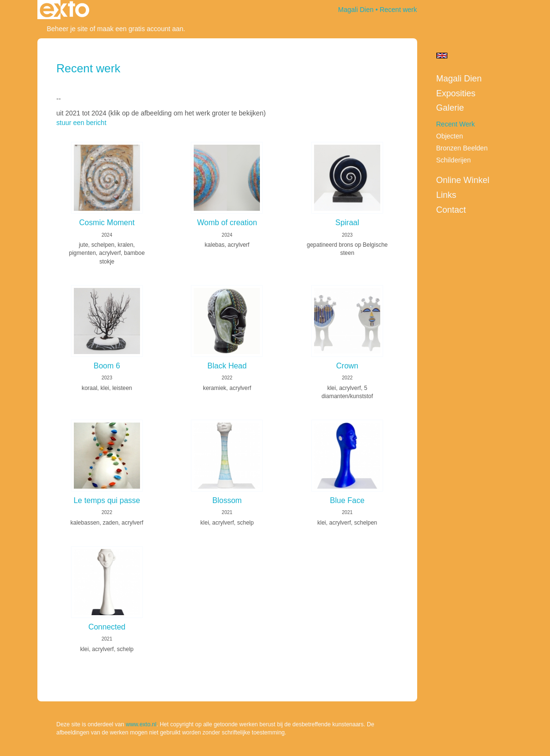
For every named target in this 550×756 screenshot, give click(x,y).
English (442, 56)
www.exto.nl (141, 724)
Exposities (456, 93)
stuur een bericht (82, 123)
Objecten (450, 136)
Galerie (450, 108)
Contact (451, 210)
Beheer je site (68, 29)
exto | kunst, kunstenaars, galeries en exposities (64, 10)
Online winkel (463, 180)
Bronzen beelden (462, 148)
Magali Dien (356, 10)
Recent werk (456, 124)
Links (446, 195)
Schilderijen (454, 160)
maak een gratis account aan (140, 29)
